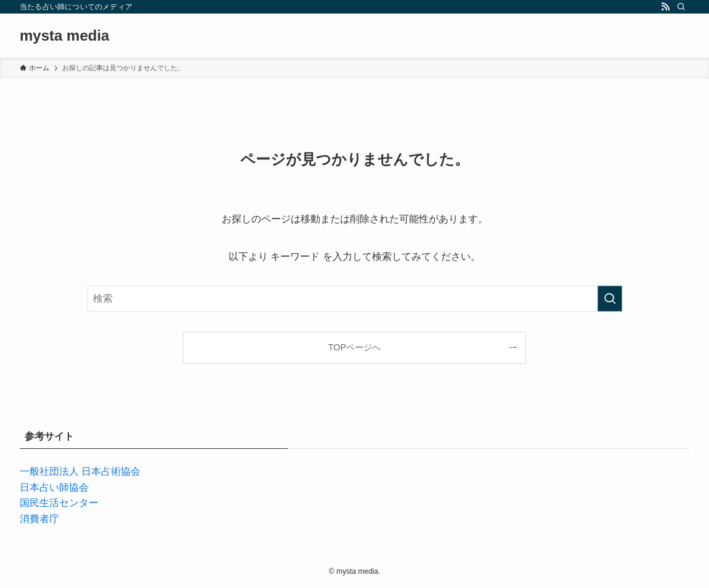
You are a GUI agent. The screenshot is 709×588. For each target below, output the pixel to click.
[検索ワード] (355, 299)
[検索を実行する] (610, 299)
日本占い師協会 (54, 487)
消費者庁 (39, 519)
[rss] (665, 7)
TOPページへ (354, 347)
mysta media (64, 36)
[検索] (681, 7)
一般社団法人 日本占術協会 (80, 471)
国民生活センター (59, 503)
